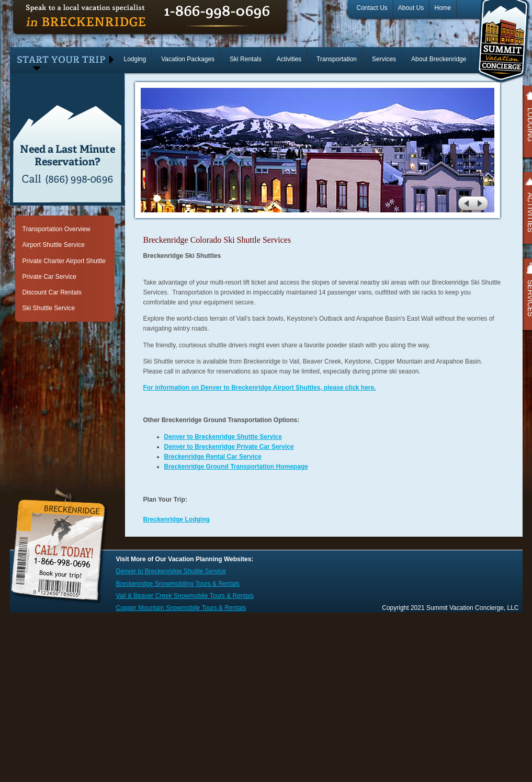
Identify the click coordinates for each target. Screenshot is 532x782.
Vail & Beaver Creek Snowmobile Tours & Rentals (185, 596)
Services (384, 59)
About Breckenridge (439, 59)
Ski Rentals (246, 59)
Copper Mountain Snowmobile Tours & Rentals (181, 608)
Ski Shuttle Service (49, 308)
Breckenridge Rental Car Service (213, 457)
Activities (289, 59)
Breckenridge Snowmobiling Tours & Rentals (178, 584)
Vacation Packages (188, 59)
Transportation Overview (56, 229)
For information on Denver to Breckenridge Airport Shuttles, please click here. (260, 388)
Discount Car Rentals (52, 292)
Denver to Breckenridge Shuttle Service (223, 437)
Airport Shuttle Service (54, 245)
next (482, 203)
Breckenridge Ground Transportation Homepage (236, 467)
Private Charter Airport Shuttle (64, 261)
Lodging (135, 59)
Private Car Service (49, 277)
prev (465, 203)
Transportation (337, 59)
